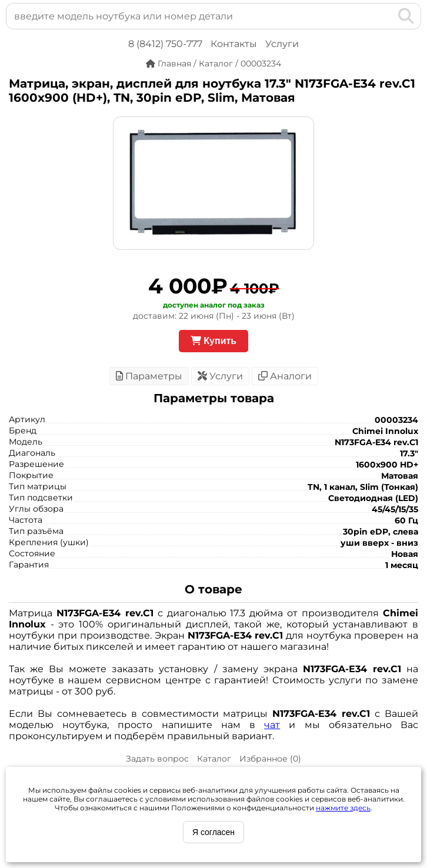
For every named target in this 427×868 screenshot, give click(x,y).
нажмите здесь (343, 808)
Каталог (214, 759)
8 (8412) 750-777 (165, 44)
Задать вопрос (157, 759)
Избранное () (270, 759)
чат (272, 725)
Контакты (234, 44)
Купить (213, 341)
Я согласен (213, 832)
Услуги (282, 44)
